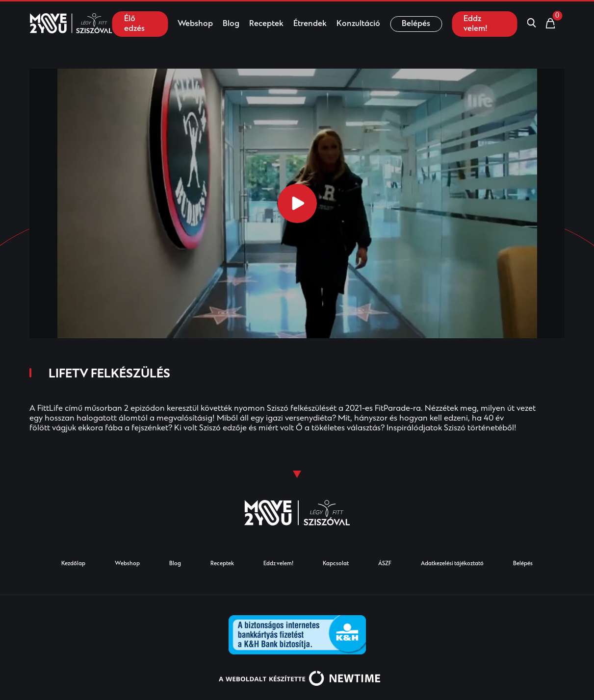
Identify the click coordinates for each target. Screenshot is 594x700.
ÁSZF (385, 564)
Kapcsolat (336, 564)
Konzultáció (358, 24)
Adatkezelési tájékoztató (452, 564)
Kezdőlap (73, 564)
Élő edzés (134, 24)
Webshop (195, 24)
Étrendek (310, 24)
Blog (231, 24)
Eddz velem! (476, 24)
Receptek (266, 24)
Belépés (416, 24)
